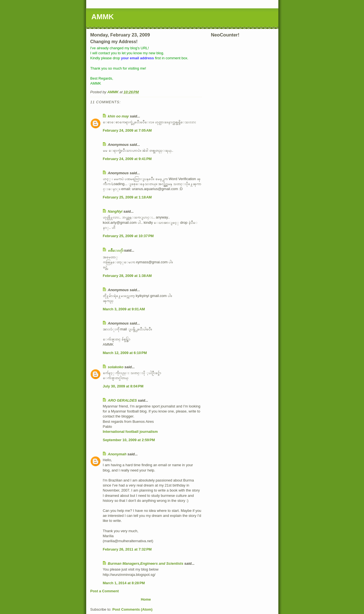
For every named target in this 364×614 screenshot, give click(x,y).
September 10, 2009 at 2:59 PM (129, 440)
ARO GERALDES (122, 400)
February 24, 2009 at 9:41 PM (127, 159)
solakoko (116, 367)
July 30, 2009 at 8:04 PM (123, 386)
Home (146, 599)
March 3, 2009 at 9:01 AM (124, 309)
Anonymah (117, 454)
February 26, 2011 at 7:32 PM (127, 549)
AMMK (103, 17)
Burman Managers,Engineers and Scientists (146, 563)
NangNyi (115, 211)
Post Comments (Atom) (132, 609)
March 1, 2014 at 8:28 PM (124, 583)
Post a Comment (105, 591)
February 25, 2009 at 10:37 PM (128, 236)
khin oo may (118, 116)
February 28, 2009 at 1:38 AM (127, 276)
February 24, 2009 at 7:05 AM (127, 130)
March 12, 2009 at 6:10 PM (125, 353)
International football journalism (130, 432)
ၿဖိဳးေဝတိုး (116, 250)
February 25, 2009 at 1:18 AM (127, 197)
